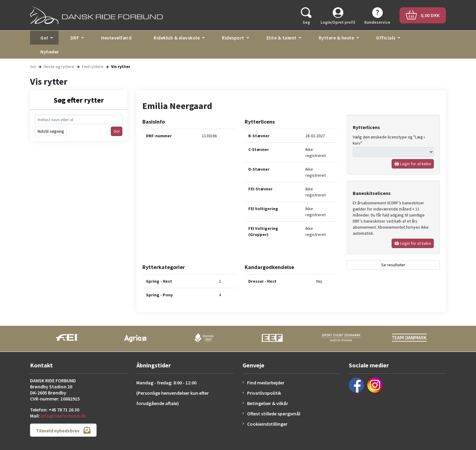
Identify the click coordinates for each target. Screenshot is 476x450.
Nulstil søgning (51, 131)
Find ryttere (93, 66)
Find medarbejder (266, 383)
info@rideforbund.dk (63, 416)
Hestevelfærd (116, 38)
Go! (44, 38)
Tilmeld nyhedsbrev (63, 430)
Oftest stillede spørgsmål (274, 414)
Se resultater (393, 265)
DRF (75, 38)
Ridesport (233, 38)
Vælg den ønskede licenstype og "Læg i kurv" (389, 140)
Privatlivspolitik (264, 393)
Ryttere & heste (337, 38)
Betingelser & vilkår (268, 403)
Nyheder (50, 52)
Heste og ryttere (59, 66)
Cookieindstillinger (267, 424)
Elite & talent (282, 38)
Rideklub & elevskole (177, 38)
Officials (386, 38)
